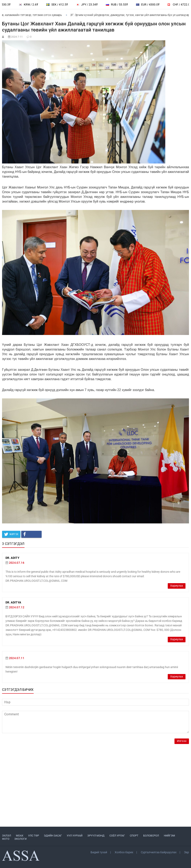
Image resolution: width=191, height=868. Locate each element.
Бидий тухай (99, 852)
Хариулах (177, 586)
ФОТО (6, 839)
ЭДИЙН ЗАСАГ (53, 836)
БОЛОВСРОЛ (151, 836)
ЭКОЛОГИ (20, 839)
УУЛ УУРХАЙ (75, 836)
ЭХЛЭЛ (7, 836)
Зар (187, 852)
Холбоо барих (124, 852)
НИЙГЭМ (169, 836)
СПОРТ (134, 836)
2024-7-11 (17, 37)
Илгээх (182, 741)
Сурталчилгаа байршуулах (159, 852)
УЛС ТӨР (34, 836)
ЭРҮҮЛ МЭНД (96, 836)
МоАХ (20, 836)
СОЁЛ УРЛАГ (117, 836)
